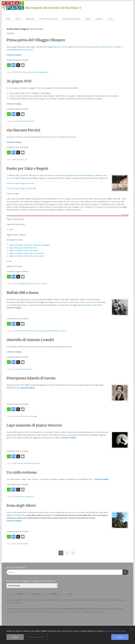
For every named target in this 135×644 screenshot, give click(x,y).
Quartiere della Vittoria (94, 305)
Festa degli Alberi (21, 505)
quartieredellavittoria (52, 331)
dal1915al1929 (23, 416)
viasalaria (44, 284)
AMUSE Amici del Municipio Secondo (79, 609)
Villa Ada (32, 175)
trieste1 (30, 369)
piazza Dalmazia (30, 347)
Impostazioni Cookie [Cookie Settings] (36, 637)
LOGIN (110, 19)
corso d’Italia (61, 137)
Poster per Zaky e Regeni (27, 168)
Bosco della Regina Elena (17, 512)
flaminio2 (22, 497)
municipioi (32, 331)
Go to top (125, 215)
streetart (37, 284)
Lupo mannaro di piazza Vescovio (34, 425)
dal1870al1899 (23, 331)
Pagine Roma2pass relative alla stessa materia (26, 256)
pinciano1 (21, 159)
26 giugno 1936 (19, 81)
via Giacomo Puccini (23, 130)
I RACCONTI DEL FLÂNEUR (71, 19)
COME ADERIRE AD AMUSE (106, 609)
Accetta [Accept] (120, 637)
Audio (11, 229)
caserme (15, 121)
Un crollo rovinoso (22, 472)
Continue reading (15, 55)
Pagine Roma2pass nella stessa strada (23, 250)
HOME (8, 19)
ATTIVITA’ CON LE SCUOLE (48, 19)
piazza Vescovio (94, 432)
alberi (14, 544)
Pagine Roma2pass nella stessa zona (23, 248)
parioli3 (32, 121)
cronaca (15, 284)
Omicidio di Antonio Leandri (30, 340)
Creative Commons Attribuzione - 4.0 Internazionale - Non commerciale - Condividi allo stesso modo (63, 612)
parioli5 (34, 72)
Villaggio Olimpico (54, 47)
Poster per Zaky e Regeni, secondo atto (21, 188)
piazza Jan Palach (27, 50)
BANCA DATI (30, 19)
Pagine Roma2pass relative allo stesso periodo (27, 253)
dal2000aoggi (23, 284)
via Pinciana (72, 137)
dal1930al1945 (24, 121)
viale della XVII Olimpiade (111, 47)
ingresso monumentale (77, 175)
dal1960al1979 (17, 72)
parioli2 (31, 284)
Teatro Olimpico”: (33, 479)
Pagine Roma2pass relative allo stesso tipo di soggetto (30, 245)
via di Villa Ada (59, 175)
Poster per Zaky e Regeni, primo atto (20, 183)
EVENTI (18, 19)
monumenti (27, 72)
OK (124, 572)
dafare (15, 159)
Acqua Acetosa (70, 512)
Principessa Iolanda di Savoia (31, 378)
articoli (15, 463)
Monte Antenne (45, 512)
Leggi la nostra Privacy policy (115, 631)
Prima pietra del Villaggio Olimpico (36, 40)
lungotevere (30, 497)
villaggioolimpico (43, 72)
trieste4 (37, 463)
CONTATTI (99, 19)
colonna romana (82, 47)
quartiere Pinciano (46, 137)
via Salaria (41, 175)
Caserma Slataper (50, 99)
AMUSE (88, 19)
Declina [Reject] (15, 637)
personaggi (40, 331)
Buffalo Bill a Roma (22, 293)
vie (26, 159)
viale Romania (34, 99)
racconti (63, 331)
